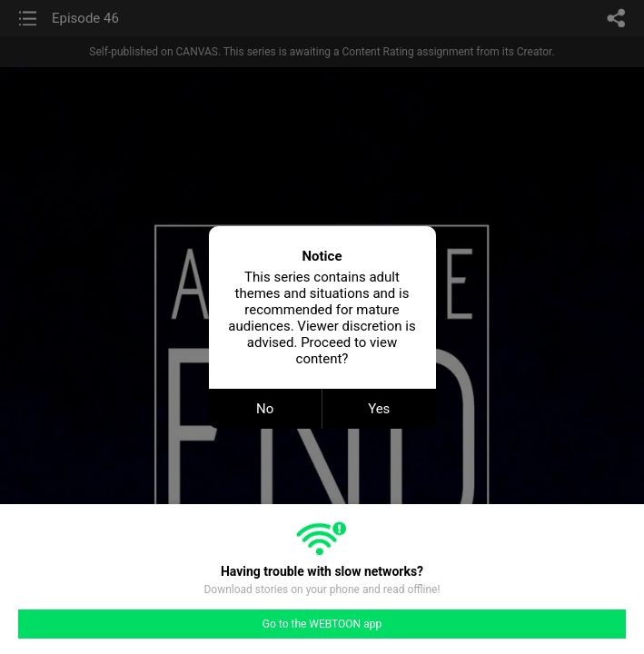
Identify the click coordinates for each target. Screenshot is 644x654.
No (265, 409)
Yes (379, 409)
